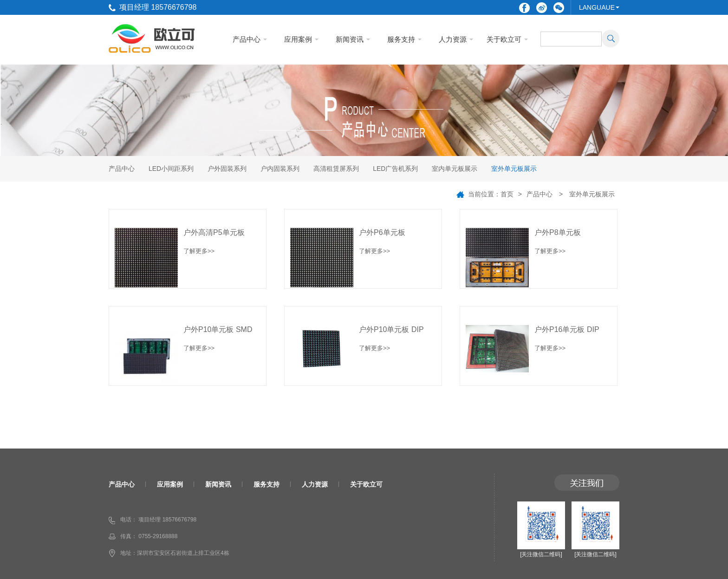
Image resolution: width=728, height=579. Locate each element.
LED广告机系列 (395, 169)
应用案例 (298, 39)
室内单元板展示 (455, 169)
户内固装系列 (280, 169)
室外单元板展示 (514, 169)
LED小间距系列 (171, 169)
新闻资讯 (350, 39)
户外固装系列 (227, 169)
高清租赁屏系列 (336, 169)
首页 (507, 194)
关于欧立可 (504, 39)
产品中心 (247, 39)
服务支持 (401, 39)
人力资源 (453, 39)
